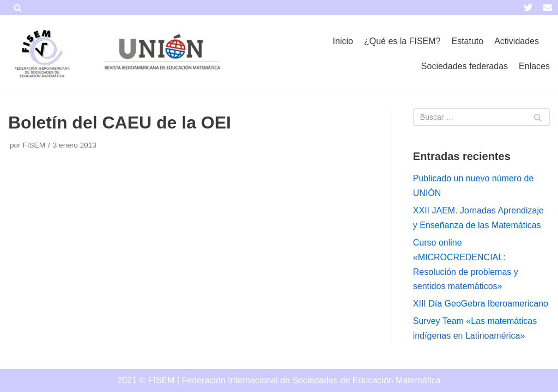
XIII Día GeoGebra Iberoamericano (481, 304)
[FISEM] (41, 54)
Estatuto (467, 41)
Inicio (343, 41)
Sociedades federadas (465, 66)
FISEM (34, 145)
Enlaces (534, 66)
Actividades (517, 41)
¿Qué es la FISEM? (402, 41)
